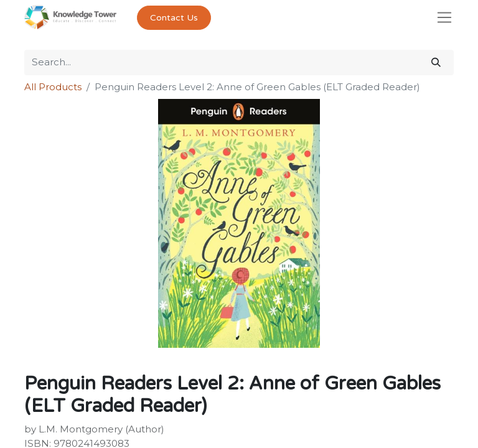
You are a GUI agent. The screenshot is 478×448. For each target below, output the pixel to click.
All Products (53, 87)
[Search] (436, 63)
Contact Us (174, 18)
